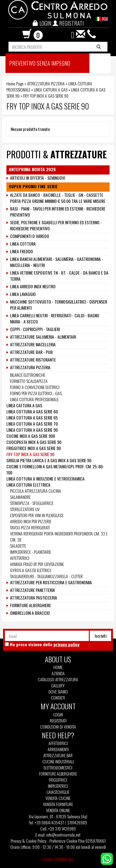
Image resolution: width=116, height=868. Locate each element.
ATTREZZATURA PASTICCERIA (34, 598)
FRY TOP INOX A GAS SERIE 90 (30, 454)
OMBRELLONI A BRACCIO (30, 613)
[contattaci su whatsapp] (107, 858)
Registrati (58, 720)
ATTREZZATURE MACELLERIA (33, 344)
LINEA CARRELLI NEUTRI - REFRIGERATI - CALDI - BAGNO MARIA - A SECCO (55, 319)
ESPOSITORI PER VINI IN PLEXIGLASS (37, 515)
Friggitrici (58, 780)
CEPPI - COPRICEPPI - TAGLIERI (35, 329)
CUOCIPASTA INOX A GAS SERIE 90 (34, 442)
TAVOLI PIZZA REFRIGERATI (30, 527)
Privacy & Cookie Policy (29, 841)
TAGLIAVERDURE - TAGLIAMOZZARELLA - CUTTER (46, 576)
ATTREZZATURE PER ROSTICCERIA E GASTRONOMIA (51, 582)
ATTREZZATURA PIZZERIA (46, 83)
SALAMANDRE (20, 497)
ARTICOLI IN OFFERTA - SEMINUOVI (38, 178)
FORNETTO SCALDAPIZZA (29, 381)
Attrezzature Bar (58, 755)
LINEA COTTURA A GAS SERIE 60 (32, 411)
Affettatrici (58, 743)
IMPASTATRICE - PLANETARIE (31, 552)
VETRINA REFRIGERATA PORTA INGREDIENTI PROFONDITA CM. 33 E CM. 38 (59, 537)
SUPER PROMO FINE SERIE (33, 186)
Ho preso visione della (45, 644)
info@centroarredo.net (63, 835)
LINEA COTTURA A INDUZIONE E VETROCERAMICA (45, 479)
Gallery (58, 686)
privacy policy (66, 644)
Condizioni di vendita (58, 727)
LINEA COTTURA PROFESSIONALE (34, 399)
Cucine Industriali (58, 762)
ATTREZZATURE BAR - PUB (31, 352)
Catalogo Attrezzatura (58, 679)
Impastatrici (58, 786)
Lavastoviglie (58, 792)
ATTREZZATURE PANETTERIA (33, 590)
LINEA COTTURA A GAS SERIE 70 (32, 424)
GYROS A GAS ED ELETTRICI (31, 570)
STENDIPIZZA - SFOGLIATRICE (32, 503)
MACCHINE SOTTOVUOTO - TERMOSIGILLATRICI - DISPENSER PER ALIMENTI (59, 305)
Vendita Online (58, 810)
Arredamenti (58, 749)
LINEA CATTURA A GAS (51, 90)
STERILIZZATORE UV (25, 509)
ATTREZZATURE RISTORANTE (33, 360)
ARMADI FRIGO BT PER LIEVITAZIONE (37, 564)
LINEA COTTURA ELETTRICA (28, 485)
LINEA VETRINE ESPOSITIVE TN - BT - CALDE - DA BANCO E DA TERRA (59, 276)
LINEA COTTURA (23, 244)
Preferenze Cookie (63, 841)
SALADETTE (18, 546)
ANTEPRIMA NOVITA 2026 (32, 169)
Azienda (58, 673)
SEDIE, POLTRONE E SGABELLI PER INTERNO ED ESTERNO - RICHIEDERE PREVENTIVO (56, 225)
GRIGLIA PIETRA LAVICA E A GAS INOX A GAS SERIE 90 (49, 460)
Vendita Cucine (58, 798)
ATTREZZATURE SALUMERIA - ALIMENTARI (43, 337)
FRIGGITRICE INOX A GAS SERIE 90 (34, 448)
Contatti (58, 698)
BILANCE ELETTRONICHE (28, 375)
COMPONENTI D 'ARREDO (30, 236)
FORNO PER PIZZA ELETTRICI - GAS (36, 393)
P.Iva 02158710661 (92, 841)
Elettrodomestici (58, 768)
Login (58, 714)
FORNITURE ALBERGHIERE (31, 605)
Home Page (15, 83)
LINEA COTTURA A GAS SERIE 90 (32, 430)
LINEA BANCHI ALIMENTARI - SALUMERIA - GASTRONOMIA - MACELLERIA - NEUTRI (57, 262)
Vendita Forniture (58, 804)
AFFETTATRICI (20, 558)
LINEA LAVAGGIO (23, 294)
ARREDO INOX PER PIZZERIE (31, 521)
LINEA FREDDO (22, 251)
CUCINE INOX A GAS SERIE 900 (31, 436)
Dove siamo (58, 692)
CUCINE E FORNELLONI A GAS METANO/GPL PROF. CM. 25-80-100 (55, 469)
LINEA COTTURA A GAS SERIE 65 (32, 418)
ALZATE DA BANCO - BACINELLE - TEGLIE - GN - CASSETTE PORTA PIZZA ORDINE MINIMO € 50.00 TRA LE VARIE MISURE (58, 198)
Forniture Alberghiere (58, 774)
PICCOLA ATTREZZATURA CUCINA (36, 491)
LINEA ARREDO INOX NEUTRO (33, 286)
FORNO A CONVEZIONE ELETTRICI (35, 387)
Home (58, 667)
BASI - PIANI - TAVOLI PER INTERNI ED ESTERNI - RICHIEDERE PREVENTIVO (58, 212)
